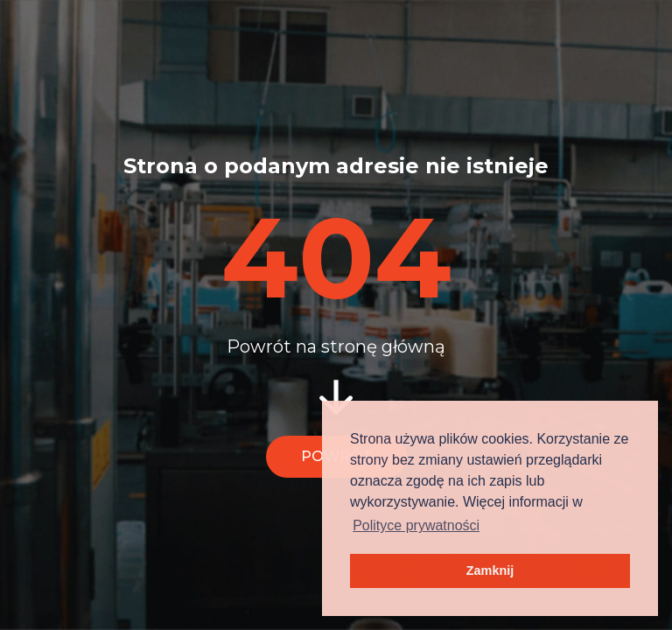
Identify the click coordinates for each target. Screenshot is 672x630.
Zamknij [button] (490, 570)
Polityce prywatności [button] (416, 525)
